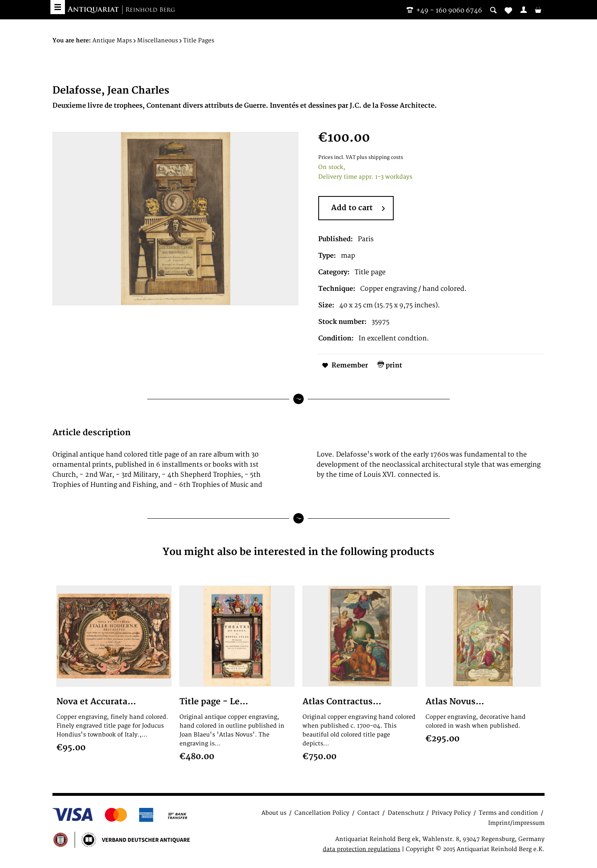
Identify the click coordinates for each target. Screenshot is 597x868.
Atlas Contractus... (342, 702)
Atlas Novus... (455, 702)
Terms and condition (508, 813)
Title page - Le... (214, 702)
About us (274, 813)
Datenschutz (406, 813)
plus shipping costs (380, 158)
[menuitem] (524, 10)
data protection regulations (361, 849)
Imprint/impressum (516, 823)
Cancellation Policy (322, 813)
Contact (368, 813)
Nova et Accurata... (96, 702)
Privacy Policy (451, 813)
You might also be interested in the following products (298, 552)
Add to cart (358, 209)
